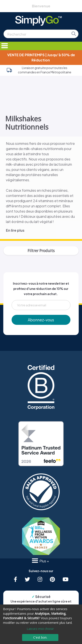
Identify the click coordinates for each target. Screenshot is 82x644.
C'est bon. (40, 637)
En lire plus (15, 230)
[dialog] (41, 624)
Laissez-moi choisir (40, 629)
